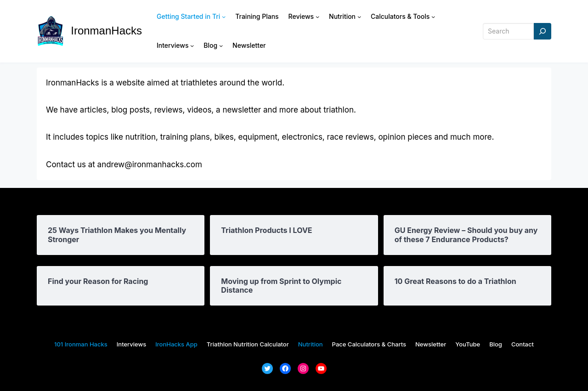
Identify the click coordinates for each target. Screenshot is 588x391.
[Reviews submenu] (317, 17)
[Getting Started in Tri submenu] (224, 17)
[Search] (543, 31)
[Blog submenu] (221, 45)
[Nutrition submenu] (359, 17)
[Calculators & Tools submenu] (433, 17)
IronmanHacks (106, 31)
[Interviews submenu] (192, 45)
